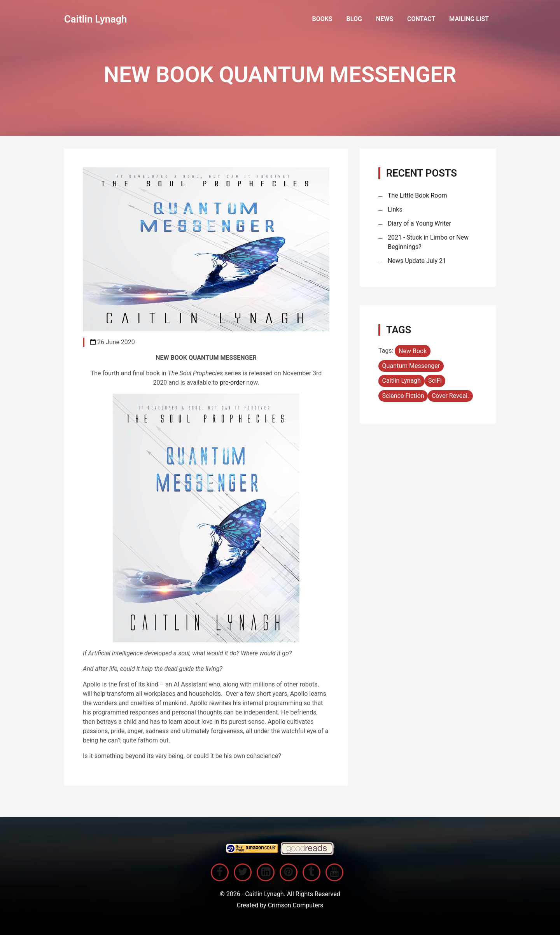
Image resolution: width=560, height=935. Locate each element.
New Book (413, 351)
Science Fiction (403, 396)
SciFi (435, 381)
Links (395, 209)
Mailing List (469, 19)
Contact (421, 19)
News (385, 19)
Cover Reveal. (450, 396)
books (322, 19)
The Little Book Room (417, 195)
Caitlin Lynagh (96, 19)
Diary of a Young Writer (419, 223)
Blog (354, 19)
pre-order (233, 383)
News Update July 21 (417, 261)
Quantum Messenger (411, 366)
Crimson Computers (296, 905)
